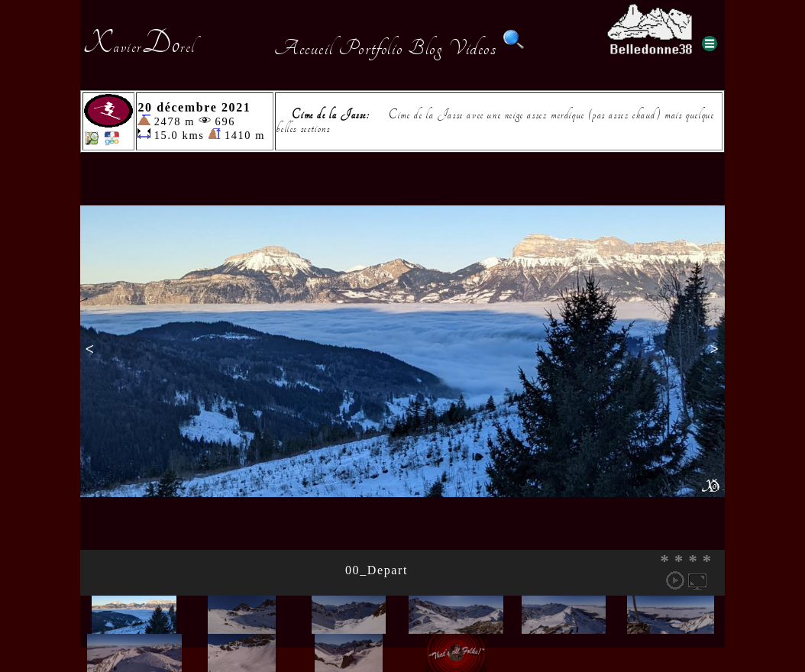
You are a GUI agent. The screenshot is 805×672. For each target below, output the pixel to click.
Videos (473, 48)
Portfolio (370, 48)
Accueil (304, 48)
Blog (425, 48)
